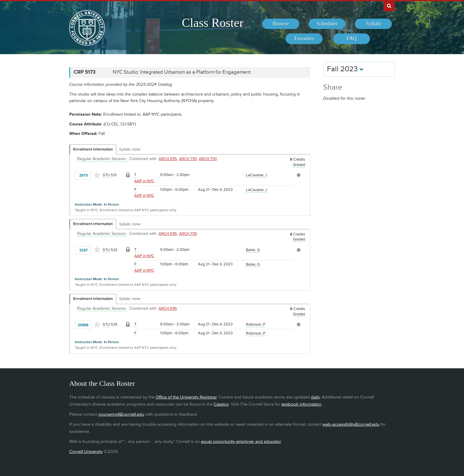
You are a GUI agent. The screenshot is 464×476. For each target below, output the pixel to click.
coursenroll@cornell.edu (121, 414)
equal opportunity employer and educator (241, 442)
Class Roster (212, 23)
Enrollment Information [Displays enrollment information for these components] (93, 149)
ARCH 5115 (168, 159)
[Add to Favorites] (97, 175)
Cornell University (86, 452)
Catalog (221, 404)
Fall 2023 (345, 69)
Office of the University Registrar (186, 397)
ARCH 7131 (208, 159)
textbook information (301, 404)
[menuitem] (281, 24)
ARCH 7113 (188, 159)
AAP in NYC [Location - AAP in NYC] (144, 181)
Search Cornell (389, 6)
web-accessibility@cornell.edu (351, 424)
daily (315, 397)
